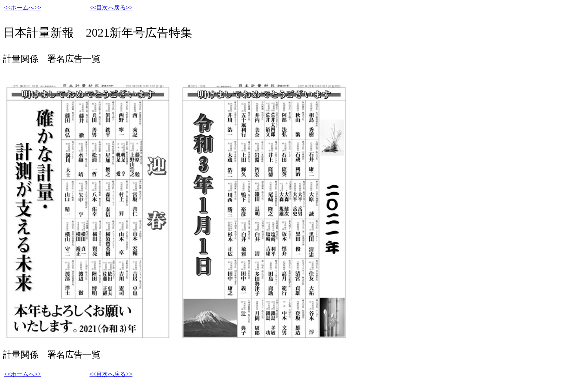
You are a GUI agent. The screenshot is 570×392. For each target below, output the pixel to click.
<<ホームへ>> (23, 8)
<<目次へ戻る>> (111, 8)
